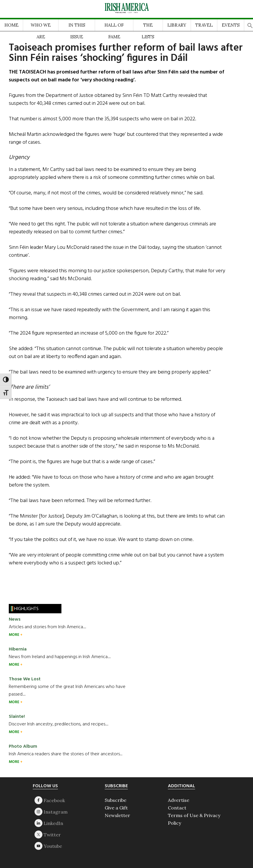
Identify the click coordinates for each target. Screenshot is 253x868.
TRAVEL (204, 25)
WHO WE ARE (41, 27)
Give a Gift (116, 808)
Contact (177, 808)
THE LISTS (148, 27)
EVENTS (231, 25)
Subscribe (116, 800)
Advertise (179, 800)
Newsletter (117, 815)
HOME (11, 25)
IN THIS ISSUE (77, 27)
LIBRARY (177, 25)
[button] (250, 24)
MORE (14, 635)
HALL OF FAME (114, 27)
